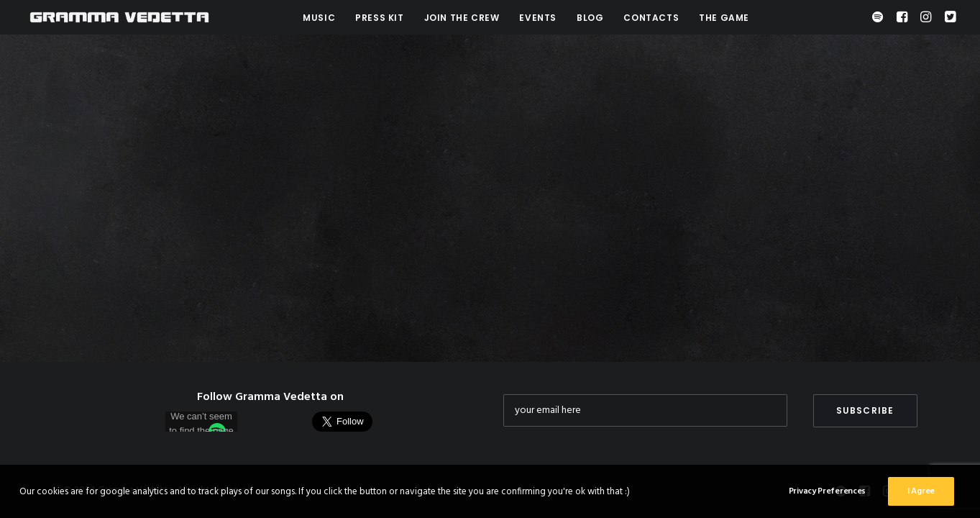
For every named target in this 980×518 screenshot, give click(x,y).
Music (319, 18)
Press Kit (379, 18)
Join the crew (462, 18)
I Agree (921, 495)
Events (538, 18)
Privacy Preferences (827, 495)
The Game (724, 18)
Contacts (651, 18)
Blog (590, 18)
